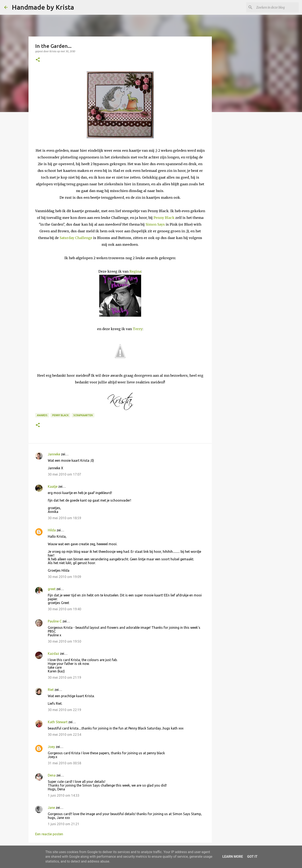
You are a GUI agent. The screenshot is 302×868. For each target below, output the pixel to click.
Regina (135, 271)
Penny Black (164, 218)
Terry (138, 329)
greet (52, 589)
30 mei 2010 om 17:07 (64, 474)
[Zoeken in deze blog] (277, 7)
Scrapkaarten (83, 415)
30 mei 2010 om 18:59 (64, 518)
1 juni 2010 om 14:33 (64, 795)
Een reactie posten (49, 834)
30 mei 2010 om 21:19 (64, 677)
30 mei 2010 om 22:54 (64, 735)
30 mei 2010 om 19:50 (64, 641)
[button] (38, 60)
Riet (51, 690)
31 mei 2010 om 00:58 (64, 763)
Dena (52, 775)
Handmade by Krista (43, 7)
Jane (51, 808)
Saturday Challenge (76, 238)
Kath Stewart (58, 722)
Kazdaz (53, 654)
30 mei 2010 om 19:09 (64, 577)
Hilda (52, 530)
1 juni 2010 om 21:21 (64, 824)
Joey (51, 747)
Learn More (233, 857)
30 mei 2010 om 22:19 (64, 710)
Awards (42, 415)
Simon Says (155, 224)
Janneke (54, 454)
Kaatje (53, 486)
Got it (252, 857)
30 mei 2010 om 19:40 (64, 609)
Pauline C (55, 621)
